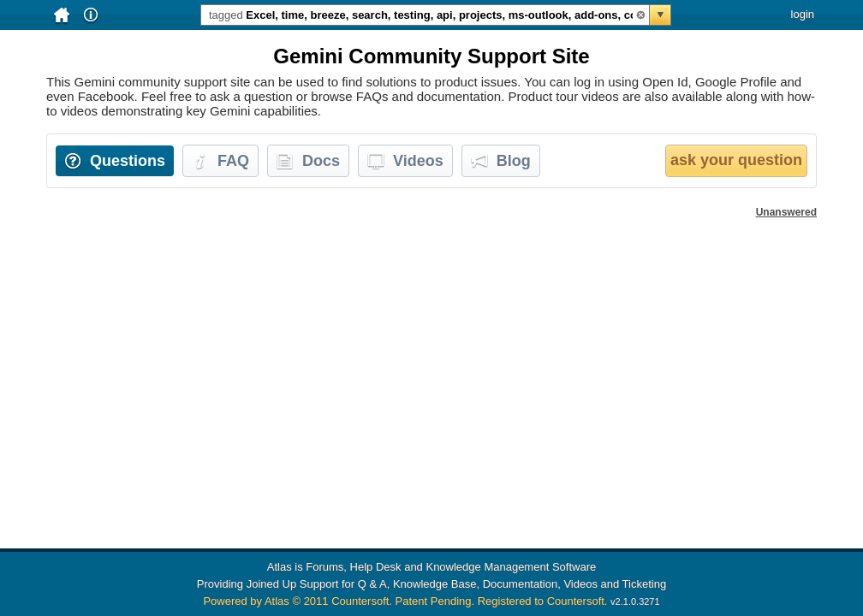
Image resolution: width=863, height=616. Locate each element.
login (803, 14)
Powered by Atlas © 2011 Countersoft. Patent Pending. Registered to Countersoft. (405, 601)
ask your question (736, 160)
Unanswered (786, 212)
